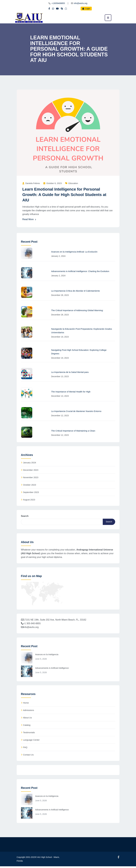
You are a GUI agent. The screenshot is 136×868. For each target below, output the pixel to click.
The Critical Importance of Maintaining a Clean (73, 431)
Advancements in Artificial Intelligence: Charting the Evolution (80, 271)
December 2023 (31, 470)
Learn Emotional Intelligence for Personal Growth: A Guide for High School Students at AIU (65, 195)
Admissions (29, 712)
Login (86, 9)
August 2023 (29, 500)
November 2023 (31, 478)
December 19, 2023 (60, 337)
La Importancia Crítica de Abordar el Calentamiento (76, 291)
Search (25, 516)
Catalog (27, 726)
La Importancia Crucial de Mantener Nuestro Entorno (76, 411)
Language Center (31, 741)
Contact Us (28, 756)
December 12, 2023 (60, 416)
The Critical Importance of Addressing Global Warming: (77, 310)
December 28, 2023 (60, 295)
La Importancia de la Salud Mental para (70, 372)
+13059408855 (58, 3)
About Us (28, 719)
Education (73, 183)
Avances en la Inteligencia (47, 656)
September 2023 (31, 492)
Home (26, 704)
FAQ (25, 749)
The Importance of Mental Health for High (71, 392)
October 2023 (30, 485)
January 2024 (30, 463)
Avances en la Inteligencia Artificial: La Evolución (74, 252)
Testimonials (29, 734)
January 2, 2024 (58, 256)
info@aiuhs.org (80, 3)
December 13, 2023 (60, 376)
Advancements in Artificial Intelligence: (52, 669)
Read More (29, 220)
